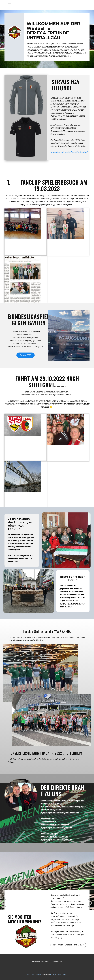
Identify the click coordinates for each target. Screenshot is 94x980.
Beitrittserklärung (62, 945)
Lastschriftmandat (74, 945)
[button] (4, 903)
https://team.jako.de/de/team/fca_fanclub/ (69, 152)
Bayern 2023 (26, 355)
